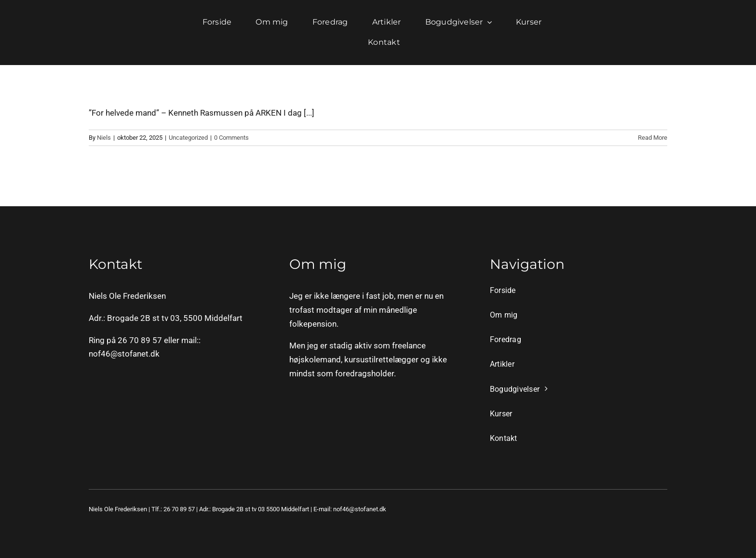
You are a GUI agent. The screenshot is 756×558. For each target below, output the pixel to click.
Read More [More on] (653, 138)
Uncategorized (188, 138)
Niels (104, 138)
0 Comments (231, 138)
